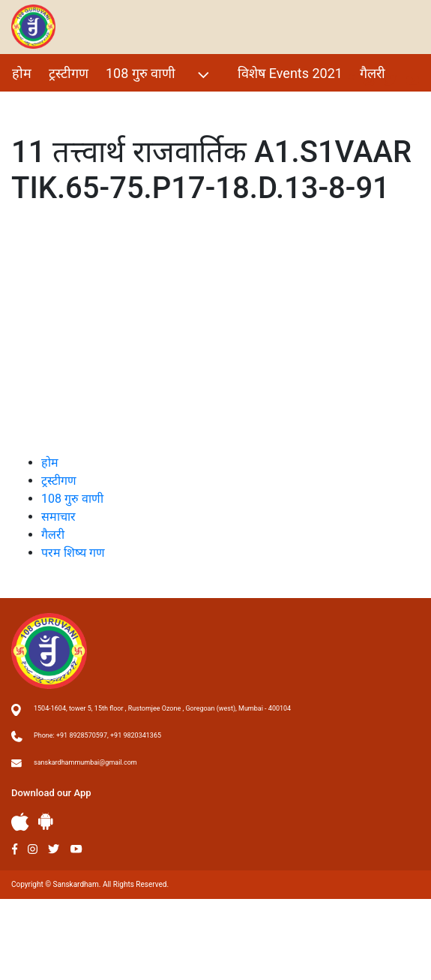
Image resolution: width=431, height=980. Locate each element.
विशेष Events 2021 (290, 73)
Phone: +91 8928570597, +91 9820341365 (97, 735)
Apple (20, 822)
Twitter (54, 849)
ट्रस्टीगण (69, 73)
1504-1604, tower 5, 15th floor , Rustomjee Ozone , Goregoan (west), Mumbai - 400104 (162, 708)
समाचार (58, 517)
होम (22, 73)
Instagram (33, 849)
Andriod (46, 821)
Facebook (15, 849)
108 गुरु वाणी (159, 75)
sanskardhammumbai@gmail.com (85, 762)
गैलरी (373, 73)
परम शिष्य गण (47, 105)
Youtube (76, 849)
